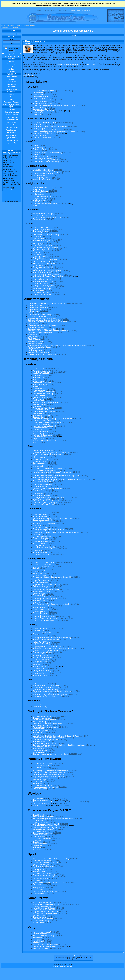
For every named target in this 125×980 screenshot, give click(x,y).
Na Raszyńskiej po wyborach (43, 435)
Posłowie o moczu (39, 474)
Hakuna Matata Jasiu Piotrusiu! (44, 597)
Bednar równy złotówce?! (42, 645)
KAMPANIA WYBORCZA (41, 372)
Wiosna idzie (37, 551)
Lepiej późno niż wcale (41, 242)
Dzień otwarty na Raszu (41, 293)
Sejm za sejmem (39, 467)
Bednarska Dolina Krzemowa (43, 919)
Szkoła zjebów (33, 338)
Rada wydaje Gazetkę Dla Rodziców (45, 549)
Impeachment (12, 133)
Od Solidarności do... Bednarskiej (44, 287)
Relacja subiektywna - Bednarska (44, 412)
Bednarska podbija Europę (42, 907)
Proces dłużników (39, 596)
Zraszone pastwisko (40, 102)
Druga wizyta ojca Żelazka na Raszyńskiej (47, 172)
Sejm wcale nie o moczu (41, 496)
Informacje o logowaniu (12, 56)
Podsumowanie (38, 148)
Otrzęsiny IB (37, 115)
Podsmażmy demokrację (41, 693)
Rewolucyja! (37, 940)
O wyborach (37, 407)
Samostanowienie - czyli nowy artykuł (46, 686)
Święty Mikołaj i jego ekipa (42, 289)
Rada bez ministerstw (40, 539)
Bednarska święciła (40, 199)
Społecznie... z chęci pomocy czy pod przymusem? (50, 695)
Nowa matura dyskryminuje (42, 786)
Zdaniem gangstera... (40, 800)
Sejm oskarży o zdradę (41, 492)
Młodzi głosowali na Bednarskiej (44, 264)
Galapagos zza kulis (40, 109)
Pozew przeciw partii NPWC (43, 383)
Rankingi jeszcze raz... (36, 310)
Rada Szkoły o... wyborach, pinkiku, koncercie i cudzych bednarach (56, 533)
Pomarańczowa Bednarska (42, 280)
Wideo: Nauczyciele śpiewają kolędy (45, 204)
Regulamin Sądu (12, 143)
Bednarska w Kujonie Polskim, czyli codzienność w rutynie (48, 331)
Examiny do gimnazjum (41, 231)
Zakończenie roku (39, 220)
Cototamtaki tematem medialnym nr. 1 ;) (42, 329)
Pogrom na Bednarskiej (41, 581)
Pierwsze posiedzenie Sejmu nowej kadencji (48, 454)
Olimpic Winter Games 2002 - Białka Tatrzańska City (51, 859)
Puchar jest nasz (39, 870)
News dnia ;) (37, 943)
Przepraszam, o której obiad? (43, 485)
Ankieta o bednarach (40, 629)
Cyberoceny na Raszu (41, 949)
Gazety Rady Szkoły (40, 707)
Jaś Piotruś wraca (39, 458)
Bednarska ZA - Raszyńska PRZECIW (46, 403)
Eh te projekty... (38, 259)
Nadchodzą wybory (40, 389)
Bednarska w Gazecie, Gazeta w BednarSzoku (44, 320)
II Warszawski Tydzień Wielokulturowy (46, 235)
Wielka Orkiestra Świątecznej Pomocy (46, 162)
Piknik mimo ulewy (39, 99)
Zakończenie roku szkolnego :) (43, 214)
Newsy (12, 62)
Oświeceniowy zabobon (41, 465)
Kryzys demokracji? (40, 390)
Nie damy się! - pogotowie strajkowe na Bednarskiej (51, 771)
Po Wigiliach (37, 202)
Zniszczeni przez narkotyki (42, 718)
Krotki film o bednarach (41, 667)
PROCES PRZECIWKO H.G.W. (44, 563)
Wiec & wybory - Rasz (41, 410)
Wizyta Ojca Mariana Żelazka (43, 170)
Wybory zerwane (39, 381)
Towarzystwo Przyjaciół (12, 102)
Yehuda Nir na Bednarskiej (42, 180)
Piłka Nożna (37, 868)
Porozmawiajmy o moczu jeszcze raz (46, 727)
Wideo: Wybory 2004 (40, 437)
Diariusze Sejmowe (40, 705)
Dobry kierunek (33, 349)
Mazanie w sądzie (39, 594)
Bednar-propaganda (40, 789)
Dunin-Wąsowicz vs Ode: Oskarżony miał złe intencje (51, 605)
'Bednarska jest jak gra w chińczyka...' (46, 802)
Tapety (12, 67)
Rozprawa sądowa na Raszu (43, 606)
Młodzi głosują (38, 244)
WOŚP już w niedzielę (41, 157)
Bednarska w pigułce (35, 344)
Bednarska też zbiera (40, 150)
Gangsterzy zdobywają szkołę (43, 268)
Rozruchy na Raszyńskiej (42, 766)
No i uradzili (37, 526)
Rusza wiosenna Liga (40, 886)
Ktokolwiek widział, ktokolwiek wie (45, 478)
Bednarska (12, 97)
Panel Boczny (12, 87)
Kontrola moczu (38, 749)
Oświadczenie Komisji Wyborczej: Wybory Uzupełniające (52, 419)
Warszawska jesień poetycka (43, 240)
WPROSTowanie (34, 337)
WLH (12, 100)
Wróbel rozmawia (39, 753)
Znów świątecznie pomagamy (43, 159)
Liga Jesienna (38, 890)
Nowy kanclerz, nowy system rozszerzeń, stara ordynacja (53, 472)
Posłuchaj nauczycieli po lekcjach (39, 347)
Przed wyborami (39, 378)
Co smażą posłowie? (40, 463)
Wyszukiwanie (12, 85)
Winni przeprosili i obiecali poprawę (45, 599)
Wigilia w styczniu (39, 193)
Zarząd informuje (39, 815)
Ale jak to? (37, 735)
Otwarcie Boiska (39, 239)
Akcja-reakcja (38, 784)
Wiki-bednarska (38, 923)
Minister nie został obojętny (42, 671)
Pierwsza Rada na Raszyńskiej (44, 522)
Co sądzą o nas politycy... (42, 934)
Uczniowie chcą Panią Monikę (43, 764)
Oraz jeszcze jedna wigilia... (43, 197)
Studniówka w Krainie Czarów (43, 282)
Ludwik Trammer (28, 75)
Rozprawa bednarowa (41, 614)
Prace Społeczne (12, 130)
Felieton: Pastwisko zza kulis (43, 104)
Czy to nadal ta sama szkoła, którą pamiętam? (49, 724)
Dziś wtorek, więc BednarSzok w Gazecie (42, 326)
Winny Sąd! (37, 603)
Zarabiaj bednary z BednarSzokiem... (73, 31)
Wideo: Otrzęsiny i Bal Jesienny (44, 111)
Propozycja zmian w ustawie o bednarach (47, 647)
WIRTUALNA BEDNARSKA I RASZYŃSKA (48, 905)
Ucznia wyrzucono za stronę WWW (45, 717)
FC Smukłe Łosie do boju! (42, 874)
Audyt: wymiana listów (41, 844)
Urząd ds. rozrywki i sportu (42, 513)
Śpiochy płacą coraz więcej (42, 520)
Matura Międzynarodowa (12, 105)
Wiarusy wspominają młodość (43, 188)
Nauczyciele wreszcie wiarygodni (44, 426)
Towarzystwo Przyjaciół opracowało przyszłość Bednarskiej (53, 819)
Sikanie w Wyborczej (35, 351)
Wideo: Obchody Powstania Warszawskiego (48, 277)
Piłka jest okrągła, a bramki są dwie (45, 892)
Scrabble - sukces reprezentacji (44, 876)
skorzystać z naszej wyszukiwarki (67, 65)
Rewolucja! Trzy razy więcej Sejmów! (46, 503)
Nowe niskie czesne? (40, 832)
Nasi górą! (37, 881)
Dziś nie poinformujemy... (42, 921)
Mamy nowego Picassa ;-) (42, 932)
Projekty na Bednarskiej (41, 269)
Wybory (36, 380)
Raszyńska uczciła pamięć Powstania (46, 275)
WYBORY (36, 371)
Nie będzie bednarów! (40, 483)
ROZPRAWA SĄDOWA (41, 583)
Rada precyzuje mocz (40, 528)
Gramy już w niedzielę (41, 879)
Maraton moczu (38, 729)
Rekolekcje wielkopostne (41, 257)
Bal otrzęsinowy (38, 93)
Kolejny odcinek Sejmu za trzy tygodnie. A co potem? (51, 498)
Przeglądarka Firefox (12, 90)
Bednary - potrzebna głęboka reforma (46, 640)
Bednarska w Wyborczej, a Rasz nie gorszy (43, 319)
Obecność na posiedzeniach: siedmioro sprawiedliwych (52, 692)
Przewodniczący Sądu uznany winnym (46, 619)
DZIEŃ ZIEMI (38, 233)
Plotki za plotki (38, 938)
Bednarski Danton (39, 612)
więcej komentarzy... (14, 190)
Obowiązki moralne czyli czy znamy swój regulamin (51, 754)
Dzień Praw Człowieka (41, 176)
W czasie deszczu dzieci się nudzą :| (46, 914)
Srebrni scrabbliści (39, 894)
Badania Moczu (12, 136)
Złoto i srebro (37, 885)
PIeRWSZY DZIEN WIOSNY (43, 230)
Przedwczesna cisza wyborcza (43, 408)
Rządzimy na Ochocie (41, 872)
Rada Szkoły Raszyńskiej (42, 555)
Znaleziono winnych (40, 385)
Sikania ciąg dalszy (40, 722)
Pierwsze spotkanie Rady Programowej (46, 828)
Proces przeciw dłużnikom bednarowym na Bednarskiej (52, 577)
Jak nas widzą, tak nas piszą (38, 317)
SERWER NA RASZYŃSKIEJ (43, 903)
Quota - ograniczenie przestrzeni (44, 910)
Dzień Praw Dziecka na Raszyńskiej (45, 248)
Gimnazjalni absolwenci (41, 487)
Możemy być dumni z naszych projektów (47, 271)
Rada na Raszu (38, 546)
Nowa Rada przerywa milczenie (44, 548)
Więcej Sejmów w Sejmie (42, 500)
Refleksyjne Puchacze (41, 97)
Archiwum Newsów (73, 956)
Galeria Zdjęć (12, 64)
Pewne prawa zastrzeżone (63, 967)
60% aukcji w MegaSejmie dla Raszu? (46, 501)
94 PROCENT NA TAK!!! (41, 262)
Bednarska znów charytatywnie (44, 286)
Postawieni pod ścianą (41, 835)
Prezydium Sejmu (12, 125)
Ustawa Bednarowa (12, 118)
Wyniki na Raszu (39, 401)
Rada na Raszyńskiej (40, 517)
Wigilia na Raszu (39, 190)
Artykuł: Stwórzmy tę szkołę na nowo (46, 690)
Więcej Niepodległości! (41, 136)
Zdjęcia (36, 151)
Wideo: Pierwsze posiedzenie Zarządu (46, 826)
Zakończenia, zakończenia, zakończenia (47, 218)
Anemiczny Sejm (39, 491)
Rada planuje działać (40, 540)
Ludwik (27, 44)
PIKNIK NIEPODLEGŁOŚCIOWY (44, 91)
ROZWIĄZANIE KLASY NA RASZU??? (46, 585)
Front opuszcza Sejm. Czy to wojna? (46, 787)
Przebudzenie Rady (40, 531)
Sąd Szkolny (12, 123)
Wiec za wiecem (39, 434)
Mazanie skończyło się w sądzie (44, 592)
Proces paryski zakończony (42, 579)
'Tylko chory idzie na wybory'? (43, 398)
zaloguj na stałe (12, 49)
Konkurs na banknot (40, 662)
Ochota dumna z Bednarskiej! (38, 308)
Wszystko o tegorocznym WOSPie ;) (45, 160)
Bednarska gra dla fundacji (42, 295)
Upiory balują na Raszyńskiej (43, 246)
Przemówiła (37, 848)
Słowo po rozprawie (40, 574)
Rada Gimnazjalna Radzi (42, 553)
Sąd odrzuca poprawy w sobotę (44, 621)
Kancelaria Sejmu (12, 120)
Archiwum (12, 69)
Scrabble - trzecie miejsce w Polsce (45, 877)
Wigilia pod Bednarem (41, 191)
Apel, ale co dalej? (39, 742)
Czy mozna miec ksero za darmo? (45, 947)
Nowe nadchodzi (39, 806)
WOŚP (35, 146)
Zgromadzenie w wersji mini (43, 833)
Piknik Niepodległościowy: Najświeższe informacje (50, 127)
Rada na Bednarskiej (40, 515)
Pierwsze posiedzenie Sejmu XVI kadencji (47, 489)
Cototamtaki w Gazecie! (36, 328)
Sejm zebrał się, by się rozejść (43, 482)
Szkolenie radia (33, 335)
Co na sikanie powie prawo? (43, 726)
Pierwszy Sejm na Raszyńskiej (43, 505)
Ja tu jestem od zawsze (41, 804)
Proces (35, 387)
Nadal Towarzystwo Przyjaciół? (44, 817)
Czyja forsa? (37, 663)
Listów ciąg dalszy (39, 841)
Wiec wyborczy (38, 376)
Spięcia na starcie (39, 544)
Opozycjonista (38, 799)
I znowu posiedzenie (40, 462)
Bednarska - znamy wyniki (42, 421)
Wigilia (35, 206)
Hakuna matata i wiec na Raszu (44, 100)
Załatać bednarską (39, 917)
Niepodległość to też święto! (43, 134)
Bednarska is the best (35, 342)
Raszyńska (12, 95)
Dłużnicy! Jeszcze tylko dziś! (43, 653)
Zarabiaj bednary (12, 82)
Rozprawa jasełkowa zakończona (44, 617)
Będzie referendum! (40, 456)
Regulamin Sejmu (12, 141)
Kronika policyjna (39, 608)
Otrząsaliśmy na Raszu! (41, 113)
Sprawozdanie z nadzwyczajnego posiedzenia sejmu (51, 453)
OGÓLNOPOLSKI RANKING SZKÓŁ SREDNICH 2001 (47, 304)
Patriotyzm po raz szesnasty (43, 138)
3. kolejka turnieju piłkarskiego (43, 867)
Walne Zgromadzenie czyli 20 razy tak (12, 153)
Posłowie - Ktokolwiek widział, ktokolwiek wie (48, 469)
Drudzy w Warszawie (35, 306)
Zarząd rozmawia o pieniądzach (44, 830)
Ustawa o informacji (12, 115)
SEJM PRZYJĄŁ (39, 369)
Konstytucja (12, 110)
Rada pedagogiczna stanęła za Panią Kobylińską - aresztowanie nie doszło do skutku (57, 346)
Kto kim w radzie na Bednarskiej (44, 524)
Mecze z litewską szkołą (41, 865)
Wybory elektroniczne (40, 432)
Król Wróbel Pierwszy (40, 823)
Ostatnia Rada (38, 535)
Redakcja (12, 72)
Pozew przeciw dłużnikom (42, 565)
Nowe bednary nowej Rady (42, 537)
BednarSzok (6, 28)
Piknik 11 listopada (39, 125)
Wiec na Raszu (38, 430)
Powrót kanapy (38, 768)
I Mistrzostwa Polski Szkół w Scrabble (46, 863)
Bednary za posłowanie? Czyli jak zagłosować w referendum (54, 649)
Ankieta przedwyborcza (41, 374)
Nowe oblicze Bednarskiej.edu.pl (44, 908)
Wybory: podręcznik (40, 428)
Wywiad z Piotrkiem (40, 396)
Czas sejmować (38, 494)
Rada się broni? (38, 291)
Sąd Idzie (36, 568)
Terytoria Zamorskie (12, 128)
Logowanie (12, 80)
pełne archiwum (92, 65)
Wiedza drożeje (38, 850)
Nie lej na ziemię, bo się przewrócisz (45, 945)
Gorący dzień (38, 237)
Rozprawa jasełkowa (40, 615)
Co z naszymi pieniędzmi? (42, 839)
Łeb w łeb (36, 665)
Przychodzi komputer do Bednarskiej (46, 912)
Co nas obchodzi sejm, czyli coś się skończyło (49, 738)
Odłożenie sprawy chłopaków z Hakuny (46, 590)
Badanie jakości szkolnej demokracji (45, 740)
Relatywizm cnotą (34, 340)
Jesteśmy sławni (33, 311)
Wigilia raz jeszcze (39, 200)
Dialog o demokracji (40, 684)
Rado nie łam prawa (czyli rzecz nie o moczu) (49, 530)
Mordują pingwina (39, 916)
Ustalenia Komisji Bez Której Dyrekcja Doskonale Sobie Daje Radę (56, 476)
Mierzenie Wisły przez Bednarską (39, 315)
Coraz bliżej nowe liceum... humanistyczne (42, 355)
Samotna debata (39, 417)
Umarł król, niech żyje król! (42, 542)
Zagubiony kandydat (40, 405)
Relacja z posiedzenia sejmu (43, 451)
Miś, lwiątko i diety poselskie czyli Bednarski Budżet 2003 (53, 519)
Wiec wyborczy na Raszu (42, 416)
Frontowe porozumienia (41, 769)
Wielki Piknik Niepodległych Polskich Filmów (48, 130)
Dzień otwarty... (38, 255)
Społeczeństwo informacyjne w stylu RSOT (48, 423)
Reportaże (37, 253)
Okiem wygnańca (39, 837)
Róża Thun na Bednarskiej (42, 178)
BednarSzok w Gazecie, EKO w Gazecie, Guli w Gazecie (47, 322)
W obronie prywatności (41, 610)
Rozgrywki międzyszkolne (42, 861)
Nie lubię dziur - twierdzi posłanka (45, 471)
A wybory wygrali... (39, 439)
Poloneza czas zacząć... (41, 216)
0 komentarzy (119, 952)
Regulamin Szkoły (12, 138)
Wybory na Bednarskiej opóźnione (45, 441)
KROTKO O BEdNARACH (42, 644)
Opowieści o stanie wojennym (43, 250)
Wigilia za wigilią (39, 195)
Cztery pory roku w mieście (42, 278)
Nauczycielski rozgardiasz (42, 425)
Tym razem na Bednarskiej (42, 251)
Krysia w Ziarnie (33, 324)
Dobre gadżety (38, 266)
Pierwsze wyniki (38, 399)
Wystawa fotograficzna (41, 228)
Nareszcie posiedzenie (41, 460)
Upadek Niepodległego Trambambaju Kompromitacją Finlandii (54, 106)
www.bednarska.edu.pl (81, 10)
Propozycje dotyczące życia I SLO (45, 697)
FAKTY (30, 313)
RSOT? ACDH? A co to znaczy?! (44, 936)
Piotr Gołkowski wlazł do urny (43, 394)
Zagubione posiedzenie (41, 601)
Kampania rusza (39, 414)
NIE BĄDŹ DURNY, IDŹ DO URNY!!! (45, 260)
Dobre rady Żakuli (39, 782)
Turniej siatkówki (39, 888)
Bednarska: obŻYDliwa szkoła (43, 174)
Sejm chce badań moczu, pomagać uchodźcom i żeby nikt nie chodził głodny (59, 480)
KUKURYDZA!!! (38, 941)
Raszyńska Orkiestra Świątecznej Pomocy (47, 153)
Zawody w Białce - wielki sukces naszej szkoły (49, 883)
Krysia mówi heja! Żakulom (42, 273)
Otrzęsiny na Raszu (40, 95)
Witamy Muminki (39, 108)
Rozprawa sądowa (39, 576)
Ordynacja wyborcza (12, 112)
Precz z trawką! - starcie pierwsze (45, 720)
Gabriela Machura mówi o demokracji (46, 688)
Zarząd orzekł (38, 842)
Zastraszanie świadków (41, 588)
